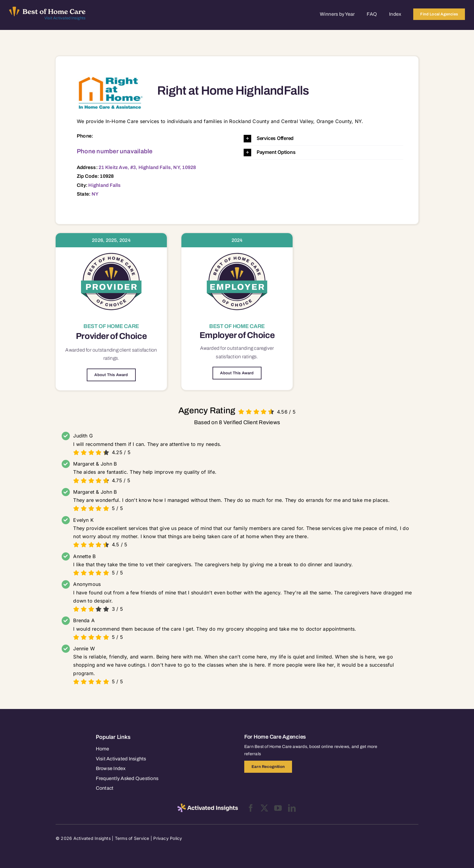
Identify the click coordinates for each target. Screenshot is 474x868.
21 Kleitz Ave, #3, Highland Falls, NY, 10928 (147, 167)
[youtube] (278, 808)
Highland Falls (104, 185)
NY (95, 194)
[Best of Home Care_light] (47, 9)
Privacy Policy (168, 838)
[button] (323, 139)
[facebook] (251, 808)
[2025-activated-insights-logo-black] (208, 806)
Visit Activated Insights (65, 18)
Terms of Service (132, 838)
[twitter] (264, 808)
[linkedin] (292, 808)
